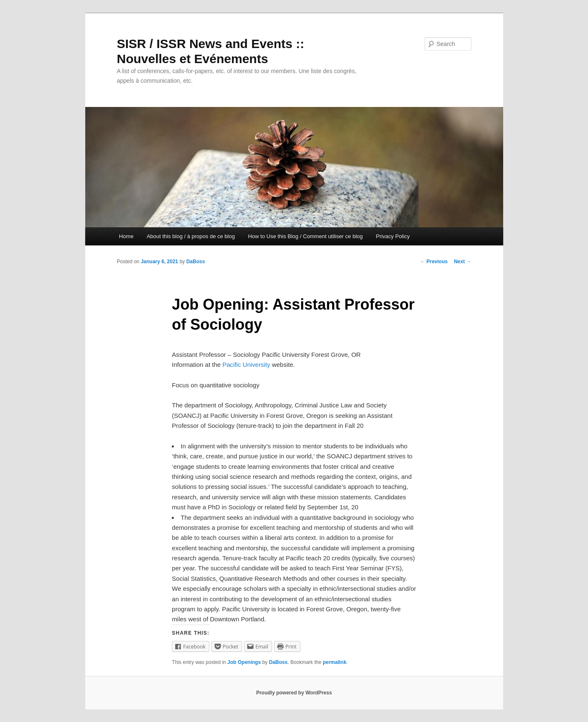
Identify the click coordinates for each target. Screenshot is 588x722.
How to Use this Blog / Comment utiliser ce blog (305, 236)
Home (126, 236)
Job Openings (244, 662)
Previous (434, 262)
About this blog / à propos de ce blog (191, 236)
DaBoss (196, 262)
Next (462, 262)
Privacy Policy (393, 236)
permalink (335, 662)
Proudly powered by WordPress (294, 693)
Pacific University (246, 365)
